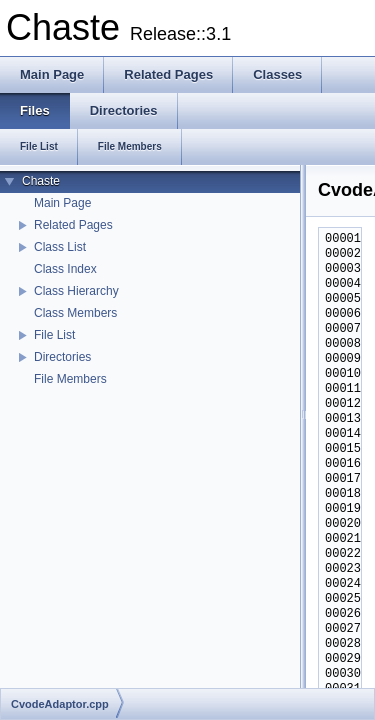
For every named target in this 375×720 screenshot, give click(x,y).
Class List (60, 247)
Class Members (75, 313)
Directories (62, 357)
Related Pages (73, 225)
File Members (70, 379)
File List (54, 335)
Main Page (62, 203)
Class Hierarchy (76, 291)
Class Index (65, 269)
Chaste (41, 181)
